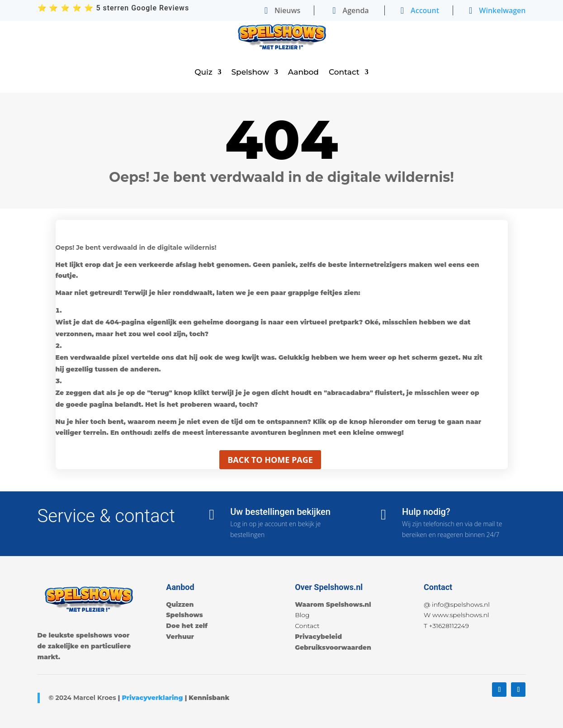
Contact (344, 72)
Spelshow (250, 72)
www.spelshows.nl (461, 615)
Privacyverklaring (152, 698)
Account (425, 10)
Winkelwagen (502, 10)
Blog (302, 615)
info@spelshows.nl (461, 604)
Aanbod (303, 72)
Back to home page (270, 460)
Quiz (203, 72)
